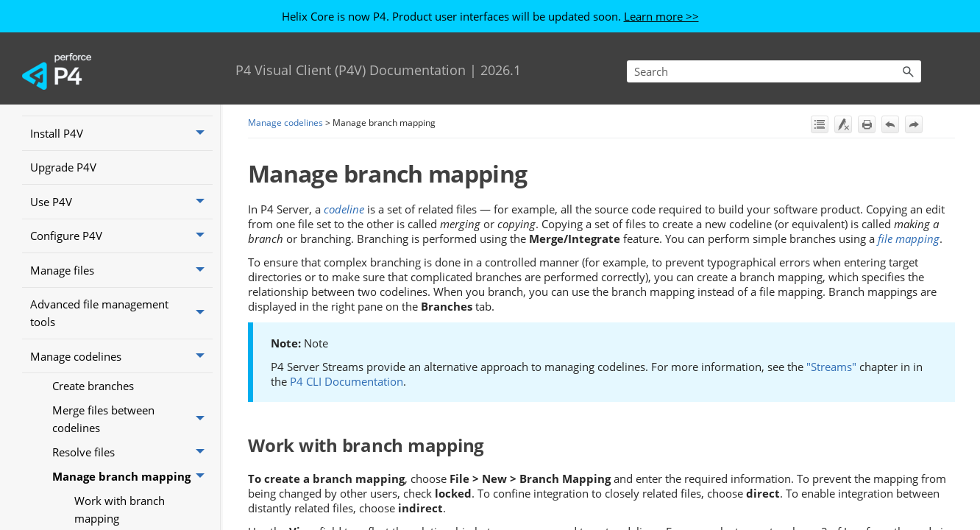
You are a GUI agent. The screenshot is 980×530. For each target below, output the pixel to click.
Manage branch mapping (132, 476)
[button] (908, 71)
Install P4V (121, 133)
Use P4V (121, 202)
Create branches (93, 386)
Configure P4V (121, 236)
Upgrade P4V (63, 167)
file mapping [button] (909, 239)
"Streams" (831, 367)
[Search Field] (774, 71)
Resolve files (132, 452)
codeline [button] (344, 209)
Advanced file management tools (121, 313)
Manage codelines (121, 356)
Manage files (121, 270)
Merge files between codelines (132, 418)
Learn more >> (661, 16)
